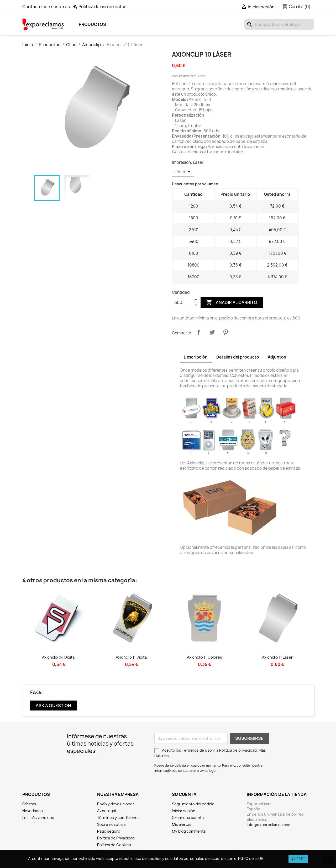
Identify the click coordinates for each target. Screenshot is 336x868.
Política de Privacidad (116, 838)
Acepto (298, 859)
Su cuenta (184, 794)
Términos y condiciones (118, 818)
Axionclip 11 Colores (204, 657)
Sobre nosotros (111, 824)
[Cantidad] (182, 302)
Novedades (33, 811)
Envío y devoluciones (116, 804)
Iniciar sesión (184, 811)
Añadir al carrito (232, 302)
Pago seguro (109, 831)
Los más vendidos (38, 818)
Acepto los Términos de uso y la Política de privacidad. (210, 753)
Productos (92, 24)
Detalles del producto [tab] (238, 357)
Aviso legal (106, 811)
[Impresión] (183, 172)
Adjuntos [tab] (277, 357)
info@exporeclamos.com (269, 825)
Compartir (199, 332)
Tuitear (212, 332)
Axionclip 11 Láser (277, 657)
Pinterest (225, 332)
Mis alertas (182, 824)
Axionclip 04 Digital (59, 657)
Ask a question (53, 706)
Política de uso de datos (103, 7)
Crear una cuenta (188, 818)
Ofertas (29, 804)
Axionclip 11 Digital (132, 657)
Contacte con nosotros (46, 7)
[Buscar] (279, 24)
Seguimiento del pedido (193, 804)
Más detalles (276, 858)
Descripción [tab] (196, 357)
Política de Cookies (114, 845)
